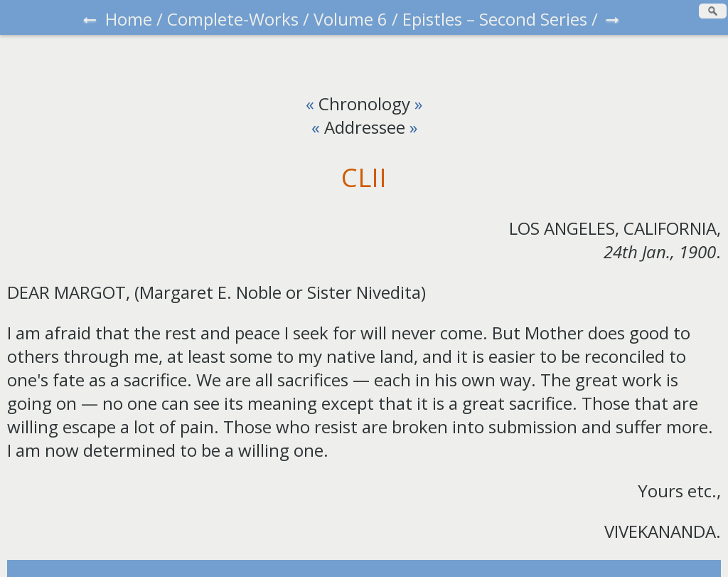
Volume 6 (350, 19)
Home (129, 19)
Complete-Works (233, 19)
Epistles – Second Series (495, 19)
